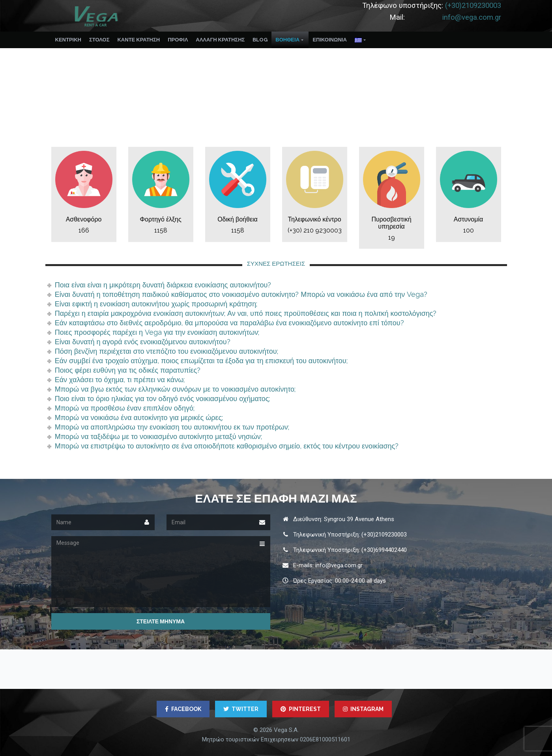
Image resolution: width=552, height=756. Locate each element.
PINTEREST (301, 709)
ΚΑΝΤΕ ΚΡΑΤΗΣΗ (138, 40)
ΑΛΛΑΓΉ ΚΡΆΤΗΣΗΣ (220, 40)
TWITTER (241, 709)
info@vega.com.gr (472, 17)
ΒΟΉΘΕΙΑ (287, 40)
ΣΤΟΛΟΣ (99, 40)
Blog (260, 40)
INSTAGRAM (363, 709)
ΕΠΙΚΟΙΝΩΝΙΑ (329, 40)
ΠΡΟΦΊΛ (178, 40)
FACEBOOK (183, 709)
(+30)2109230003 (473, 6)
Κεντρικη (68, 40)
